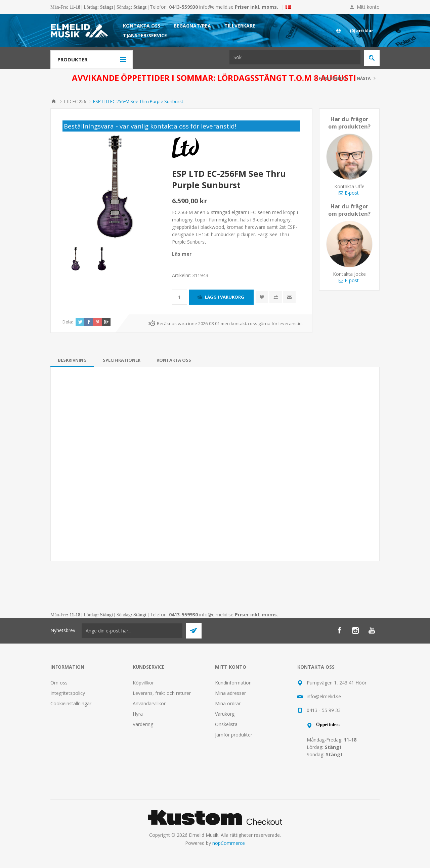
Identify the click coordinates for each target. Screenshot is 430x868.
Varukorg (225, 714)
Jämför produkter (234, 735)
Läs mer (182, 254)
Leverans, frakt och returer (162, 693)
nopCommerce (229, 843)
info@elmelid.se (216, 7)
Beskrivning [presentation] (72, 360)
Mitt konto (368, 7)
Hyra (138, 714)
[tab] (72, 360)
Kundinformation (233, 683)
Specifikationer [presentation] (122, 360)
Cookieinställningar (71, 703)
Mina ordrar (228, 703)
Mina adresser (230, 693)
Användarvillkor (149, 703)
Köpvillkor (143, 683)
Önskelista (226, 724)
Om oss (59, 683)
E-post (349, 193)
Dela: (68, 322)
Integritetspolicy (68, 693)
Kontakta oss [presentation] (174, 360)
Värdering (143, 724)
